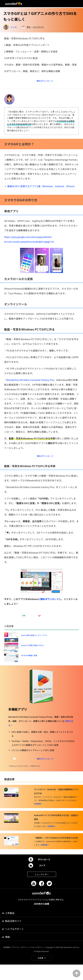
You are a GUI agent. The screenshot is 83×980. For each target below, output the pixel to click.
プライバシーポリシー (20, 963)
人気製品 (10, 928)
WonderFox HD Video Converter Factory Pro (30, 382)
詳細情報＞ (38, 819)
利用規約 (7, 963)
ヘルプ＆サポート (14, 944)
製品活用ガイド (13, 936)
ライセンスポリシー (37, 963)
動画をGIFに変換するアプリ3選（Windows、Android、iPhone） (42, 189)
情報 (7, 952)
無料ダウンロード (50, 603)
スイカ (14, 27)
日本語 (40, 973)
